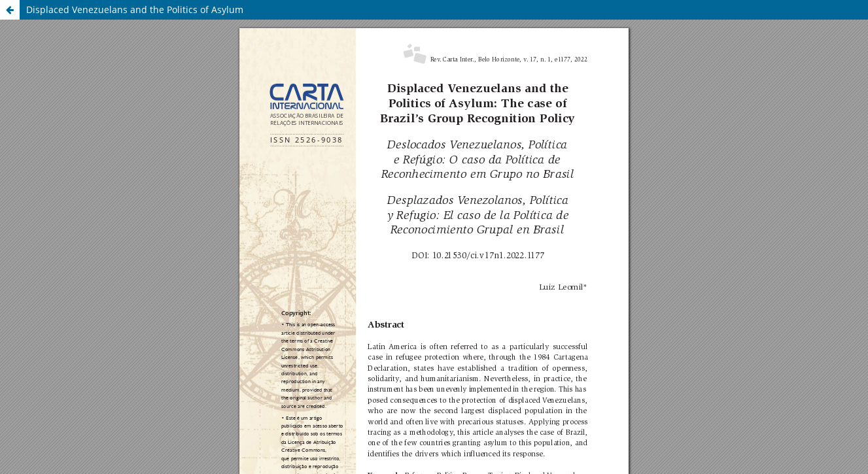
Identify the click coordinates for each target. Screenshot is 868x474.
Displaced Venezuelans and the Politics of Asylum (135, 9)
